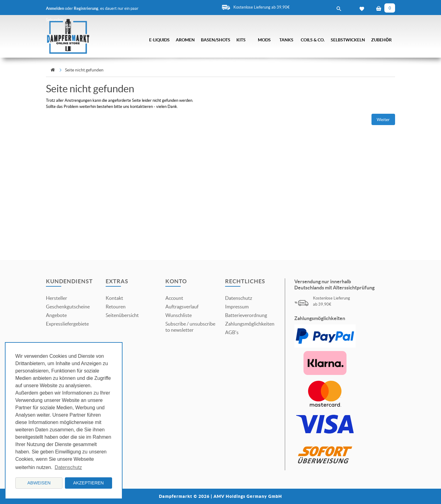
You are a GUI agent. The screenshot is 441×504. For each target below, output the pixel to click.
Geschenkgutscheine (68, 307)
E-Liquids (159, 40)
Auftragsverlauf (182, 307)
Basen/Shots (216, 40)
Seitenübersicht (122, 315)
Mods (264, 40)
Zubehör (381, 40)
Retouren (116, 307)
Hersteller (57, 298)
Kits (241, 40)
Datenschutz (239, 298)
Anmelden (55, 8)
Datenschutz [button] (68, 467)
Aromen (185, 40)
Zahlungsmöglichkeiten (250, 324)
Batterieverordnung (246, 315)
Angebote (56, 315)
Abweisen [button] (39, 483)
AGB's (232, 332)
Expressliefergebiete (67, 324)
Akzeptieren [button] (89, 483)
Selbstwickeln (348, 40)
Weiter (383, 120)
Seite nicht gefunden (84, 70)
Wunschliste (179, 315)
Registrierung (86, 8)
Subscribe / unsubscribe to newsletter (190, 327)
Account (174, 298)
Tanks (286, 40)
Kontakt (114, 298)
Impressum (237, 307)
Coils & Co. (313, 40)
